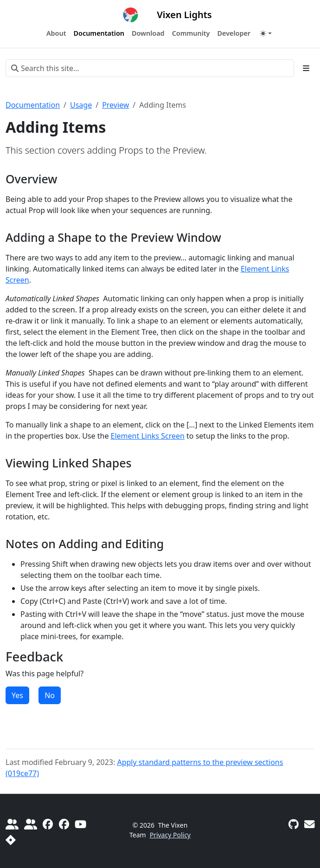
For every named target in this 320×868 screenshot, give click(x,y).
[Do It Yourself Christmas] (12, 824)
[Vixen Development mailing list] (309, 824)
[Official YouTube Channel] (80, 824)
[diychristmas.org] (31, 824)
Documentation (33, 105)
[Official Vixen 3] (48, 824)
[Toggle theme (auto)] (266, 33)
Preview (115, 105)
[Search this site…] (150, 68)
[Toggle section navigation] (306, 68)
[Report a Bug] (11, 840)
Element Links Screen (148, 436)
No (50, 695)
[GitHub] (294, 824)
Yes (17, 695)
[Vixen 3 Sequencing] (64, 824)
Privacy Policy (170, 835)
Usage (81, 105)
